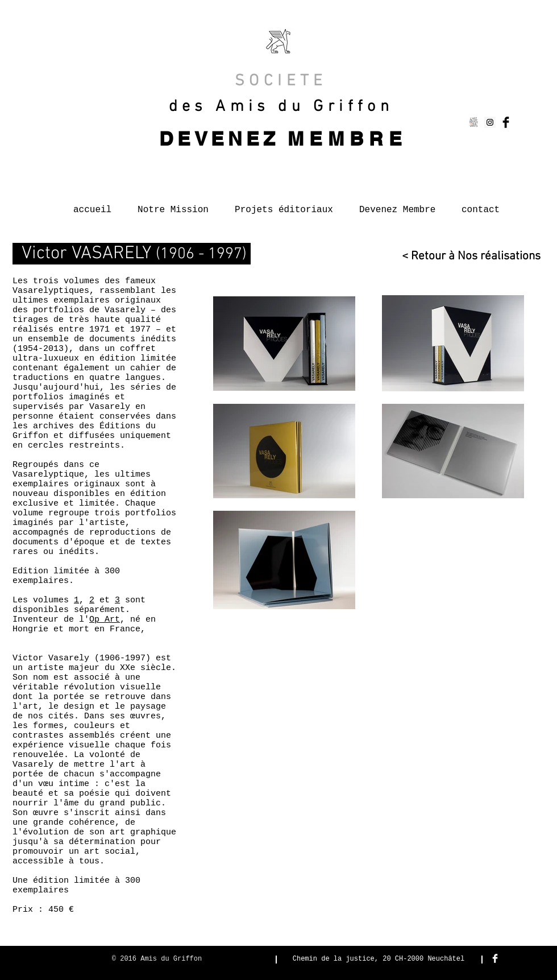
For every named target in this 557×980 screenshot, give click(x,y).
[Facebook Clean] (495, 958)
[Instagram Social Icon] (490, 122)
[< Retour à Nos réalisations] (468, 256)
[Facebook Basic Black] (506, 122)
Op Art (105, 620)
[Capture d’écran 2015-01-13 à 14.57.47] (474, 122)
